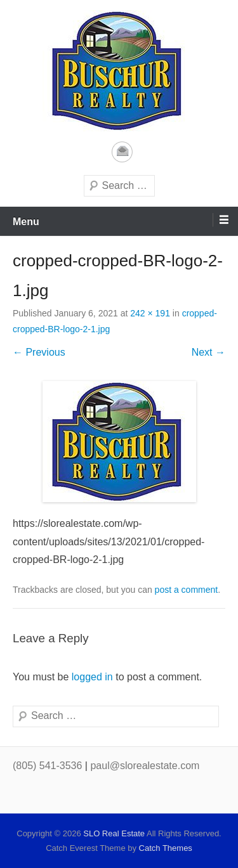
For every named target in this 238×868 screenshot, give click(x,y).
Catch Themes (166, 848)
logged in (92, 677)
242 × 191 (150, 313)
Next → (208, 352)
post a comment (187, 590)
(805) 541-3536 (47, 766)
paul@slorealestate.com (145, 766)
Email (122, 152)
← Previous (39, 352)
